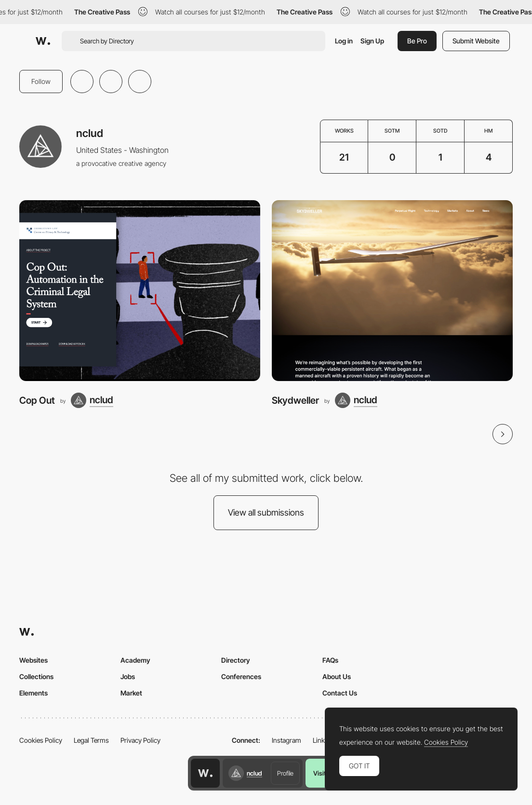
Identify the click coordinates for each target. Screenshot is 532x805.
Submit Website (476, 41)
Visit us (324, 773)
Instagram (286, 740)
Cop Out (37, 400)
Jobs (128, 676)
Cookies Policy (41, 740)
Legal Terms (91, 740)
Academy (135, 660)
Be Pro (417, 41)
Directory (236, 660)
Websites (33, 660)
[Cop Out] (140, 291)
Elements (33, 693)
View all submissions (266, 512)
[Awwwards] (43, 41)
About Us (337, 676)
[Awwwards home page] (205, 773)
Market (131, 693)
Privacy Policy (140, 740)
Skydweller (295, 400)
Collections (36, 676)
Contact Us (340, 693)
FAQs (330, 660)
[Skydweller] (392, 291)
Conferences (241, 676)
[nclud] (92, 400)
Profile (285, 773)
